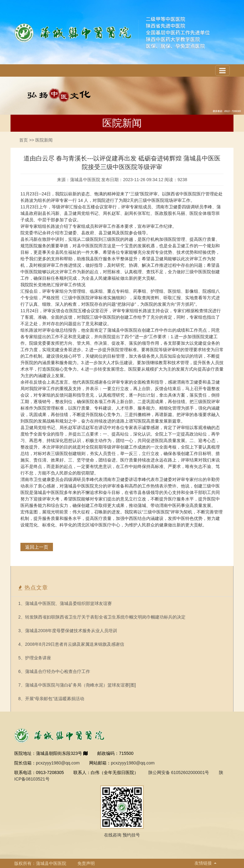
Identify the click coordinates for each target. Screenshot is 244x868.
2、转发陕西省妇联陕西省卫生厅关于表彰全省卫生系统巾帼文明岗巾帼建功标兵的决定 (102, 617)
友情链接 (204, 863)
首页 (24, 140)
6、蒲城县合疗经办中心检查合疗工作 (54, 671)
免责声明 (86, 863)
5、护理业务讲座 (35, 658)
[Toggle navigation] (222, 70)
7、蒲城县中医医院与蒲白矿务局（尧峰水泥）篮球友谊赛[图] (77, 685)
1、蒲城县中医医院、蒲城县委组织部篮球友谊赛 (65, 603)
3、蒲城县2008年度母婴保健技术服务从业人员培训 (68, 631)
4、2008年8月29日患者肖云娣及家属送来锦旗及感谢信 (71, 644)
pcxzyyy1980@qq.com (58, 763)
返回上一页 (37, 547)
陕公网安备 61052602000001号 (179, 772)
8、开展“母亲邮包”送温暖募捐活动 (51, 699)
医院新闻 (44, 140)
